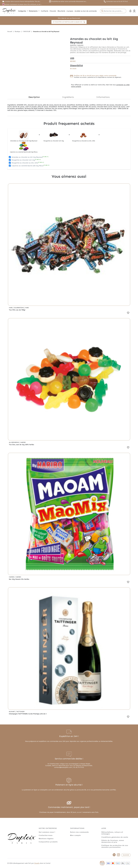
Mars (11, 308)
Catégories (23, 11)
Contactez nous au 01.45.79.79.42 (117, 1)
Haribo (23, 442)
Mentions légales (46, 838)
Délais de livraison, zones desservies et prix (113, 841)
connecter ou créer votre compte (100, 86)
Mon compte (75, 835)
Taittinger (20, 712)
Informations (103, 97)
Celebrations (19, 308)
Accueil (10, 31)
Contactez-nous (46, 835)
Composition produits (48, 842)
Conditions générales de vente (115, 837)
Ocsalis (37, 863)
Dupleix (73, 45)
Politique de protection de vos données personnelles (115, 846)
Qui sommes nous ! (47, 832)
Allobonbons (14, 442)
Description (34, 97)
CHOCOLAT (27, 31)
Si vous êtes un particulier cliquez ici (69, 22)
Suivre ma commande (79, 832)
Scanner (126, 855)
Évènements (34, 11)
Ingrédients (68, 97)
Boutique (18, 31)
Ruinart (12, 712)
